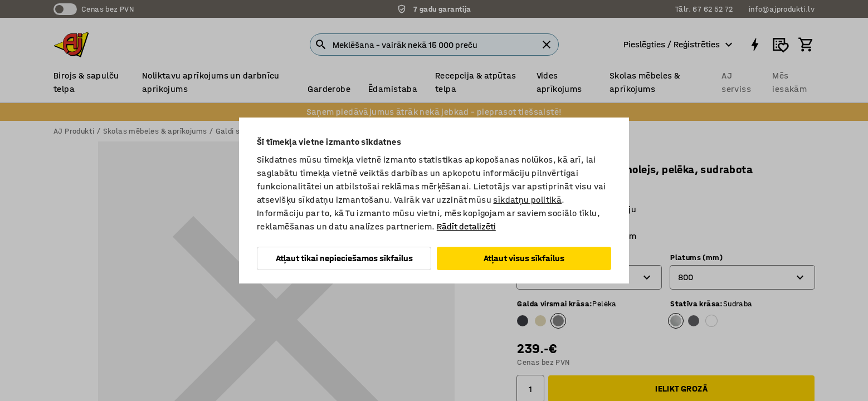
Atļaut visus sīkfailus (524, 258)
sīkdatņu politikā (527, 200)
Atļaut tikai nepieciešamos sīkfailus (344, 258)
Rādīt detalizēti (466, 226)
